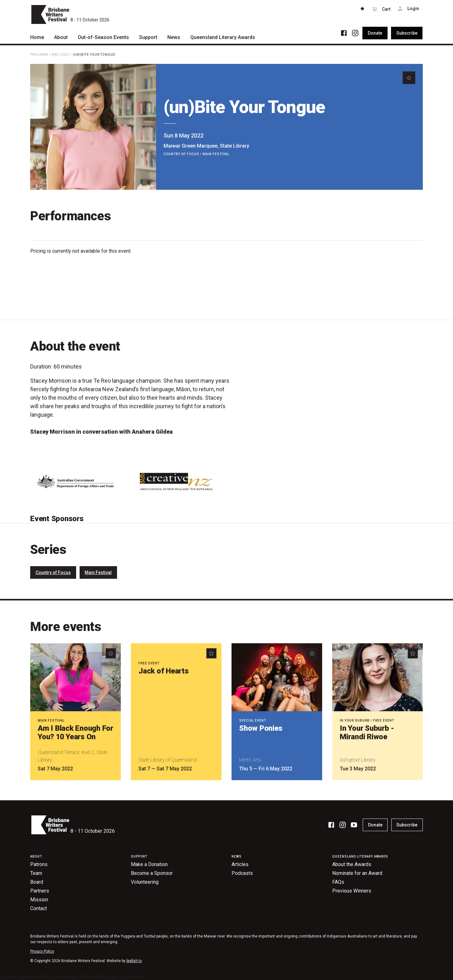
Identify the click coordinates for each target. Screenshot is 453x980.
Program (39, 55)
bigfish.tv (134, 961)
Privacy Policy (42, 951)
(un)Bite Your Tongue (94, 55)
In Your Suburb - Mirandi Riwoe (367, 732)
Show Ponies (261, 728)
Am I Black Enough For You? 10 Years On (75, 732)
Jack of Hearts (164, 671)
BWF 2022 (60, 55)
